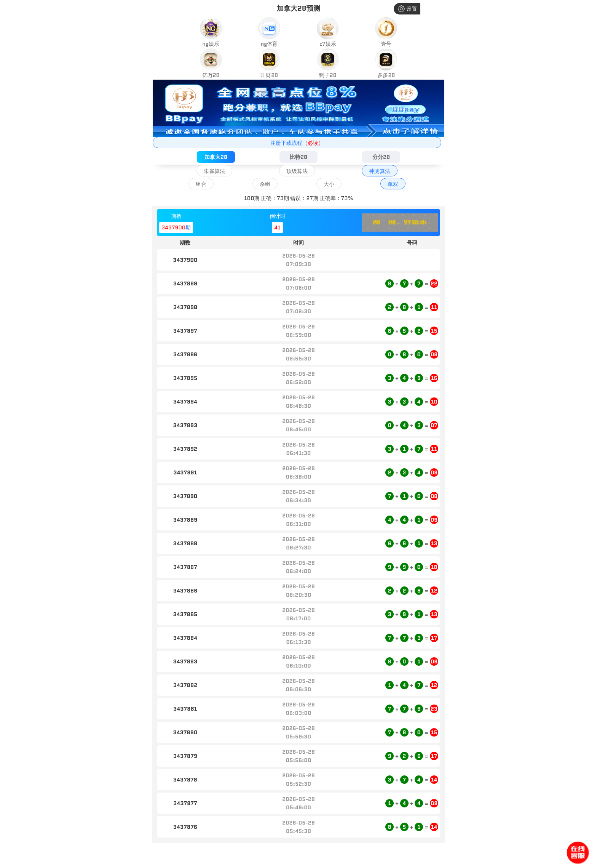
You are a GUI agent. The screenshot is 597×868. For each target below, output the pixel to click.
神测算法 (380, 171)
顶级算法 (297, 171)
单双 (393, 184)
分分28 (381, 157)
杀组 (265, 184)
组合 (201, 184)
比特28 (298, 157)
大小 (329, 184)
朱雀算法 (214, 171)
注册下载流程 (297, 143)
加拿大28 (216, 157)
